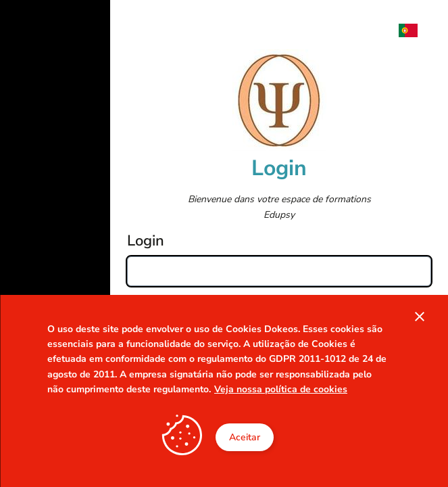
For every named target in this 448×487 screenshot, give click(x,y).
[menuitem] (415, 30)
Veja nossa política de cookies (281, 389)
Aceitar (245, 437)
